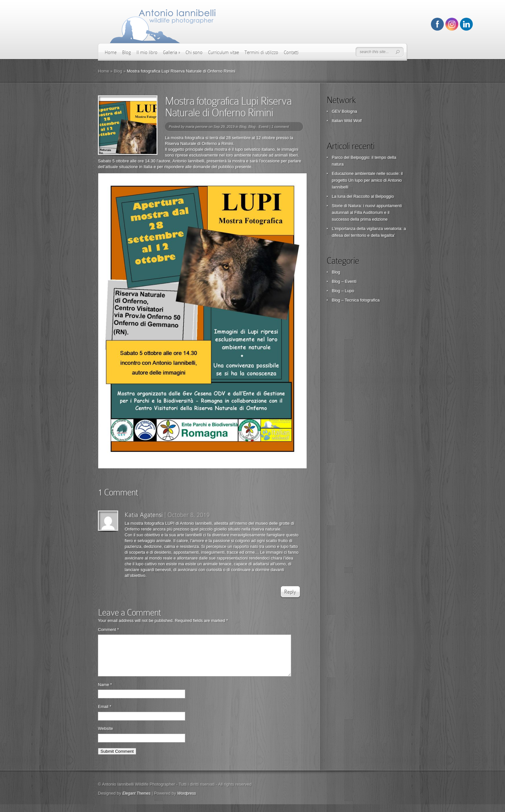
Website (105, 736)
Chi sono (194, 53)
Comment (108, 630)
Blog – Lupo (343, 291)
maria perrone (196, 127)
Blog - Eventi (258, 127)
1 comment (280, 127)
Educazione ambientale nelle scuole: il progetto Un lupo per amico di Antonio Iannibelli (367, 180)
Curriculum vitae (224, 53)
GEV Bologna (344, 111)
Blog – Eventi (344, 281)
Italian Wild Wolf (347, 121)
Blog (127, 53)
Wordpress (186, 801)
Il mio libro (147, 53)
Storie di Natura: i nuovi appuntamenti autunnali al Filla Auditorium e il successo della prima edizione (367, 212)
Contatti (291, 53)
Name (105, 692)
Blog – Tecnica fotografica (356, 300)
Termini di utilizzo (261, 53)
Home (111, 53)
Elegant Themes (136, 801)
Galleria (172, 53)
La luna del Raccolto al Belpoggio (363, 196)
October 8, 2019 (189, 515)
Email (105, 714)
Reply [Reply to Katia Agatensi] (290, 592)
